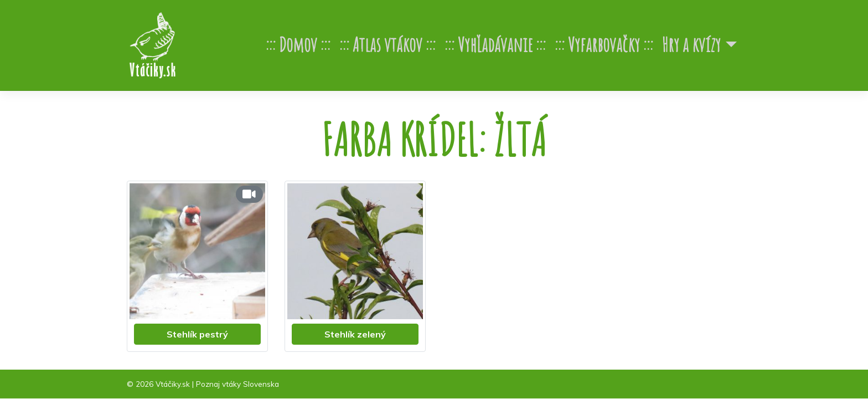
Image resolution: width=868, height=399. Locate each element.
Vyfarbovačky (604, 45)
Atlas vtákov (387, 45)
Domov (298, 45)
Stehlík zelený (355, 334)
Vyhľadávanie (495, 45)
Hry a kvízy (691, 45)
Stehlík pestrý (197, 334)
